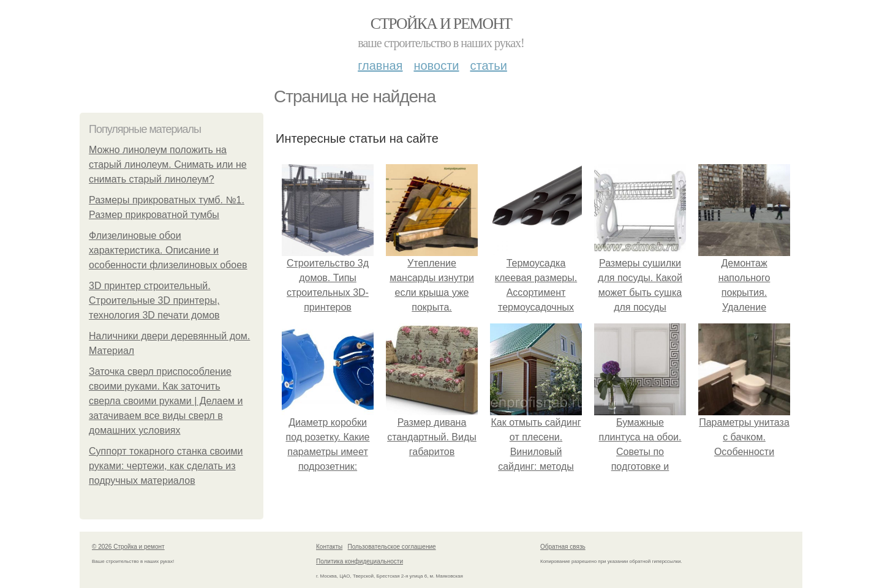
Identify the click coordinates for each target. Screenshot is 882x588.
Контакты (329, 547)
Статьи (488, 66)
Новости (436, 66)
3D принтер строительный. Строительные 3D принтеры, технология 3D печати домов (154, 300)
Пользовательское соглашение (392, 547)
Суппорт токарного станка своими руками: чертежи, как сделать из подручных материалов (166, 466)
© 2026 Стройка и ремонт (128, 547)
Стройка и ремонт (441, 24)
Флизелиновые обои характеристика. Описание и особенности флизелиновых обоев (168, 250)
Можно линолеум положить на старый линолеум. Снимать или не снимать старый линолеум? (168, 164)
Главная (380, 66)
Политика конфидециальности (360, 561)
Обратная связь (563, 547)
